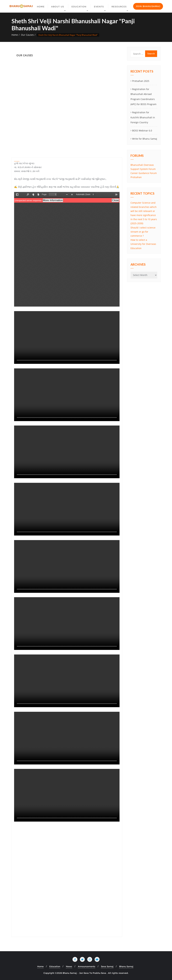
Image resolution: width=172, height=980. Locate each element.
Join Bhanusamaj (148, 6)
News (69, 966)
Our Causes (27, 35)
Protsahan (136, 177)
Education (55, 966)
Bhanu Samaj (126, 966)
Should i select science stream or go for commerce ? (143, 232)
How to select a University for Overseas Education (143, 244)
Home (15, 35)
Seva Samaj (107, 966)
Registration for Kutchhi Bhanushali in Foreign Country (143, 117)
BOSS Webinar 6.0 (142, 131)
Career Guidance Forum (144, 173)
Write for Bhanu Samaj (145, 139)
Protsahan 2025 (141, 81)
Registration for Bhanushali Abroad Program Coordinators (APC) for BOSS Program (143, 97)
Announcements (87, 966)
